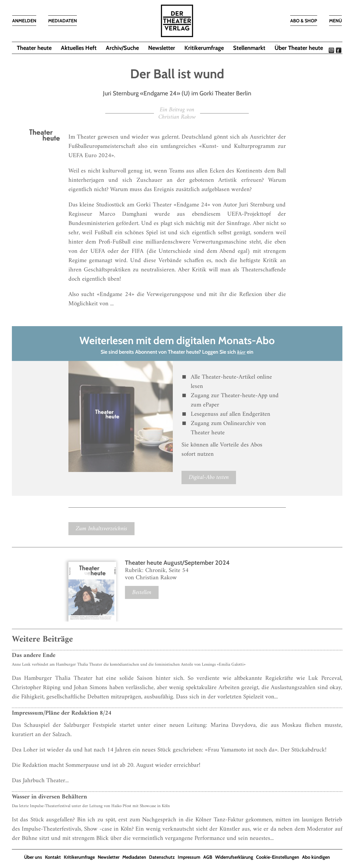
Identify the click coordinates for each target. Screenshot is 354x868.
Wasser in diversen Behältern (49, 797)
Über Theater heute (299, 48)
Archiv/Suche (122, 48)
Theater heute (34, 48)
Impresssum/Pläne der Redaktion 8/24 (62, 713)
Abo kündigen (316, 857)
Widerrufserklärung (234, 857)
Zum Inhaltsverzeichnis (101, 529)
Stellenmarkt (249, 48)
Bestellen (142, 592)
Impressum (189, 857)
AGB (208, 857)
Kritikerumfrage (204, 48)
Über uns (33, 857)
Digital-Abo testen (209, 477)
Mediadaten (134, 857)
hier (241, 352)
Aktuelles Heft (79, 48)
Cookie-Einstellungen (278, 857)
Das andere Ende (34, 655)
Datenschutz (162, 857)
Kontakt (53, 857)
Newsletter (162, 48)
